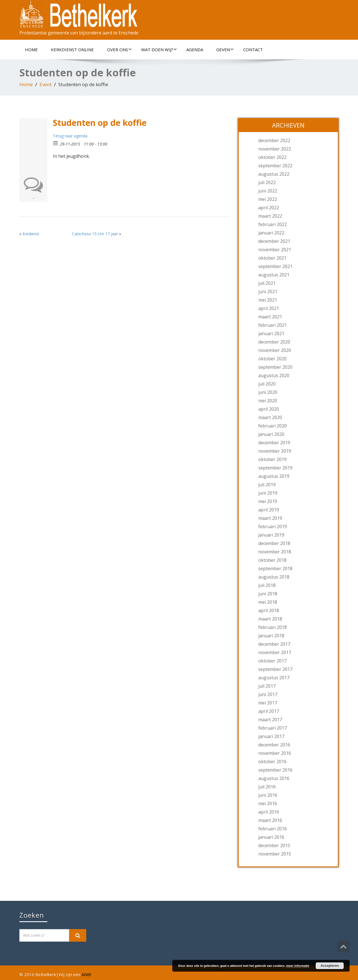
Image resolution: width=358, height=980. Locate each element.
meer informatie (298, 966)
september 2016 (275, 770)
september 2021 (275, 266)
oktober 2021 (272, 258)
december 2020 (274, 342)
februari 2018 (273, 627)
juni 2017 (268, 694)
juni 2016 (268, 795)
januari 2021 (271, 333)
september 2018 (275, 568)
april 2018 (269, 610)
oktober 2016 (272, 762)
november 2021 (275, 250)
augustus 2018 (274, 577)
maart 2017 (270, 720)
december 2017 (274, 644)
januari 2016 (271, 837)
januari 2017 (271, 736)
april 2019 (269, 510)
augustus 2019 (274, 476)
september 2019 (275, 468)
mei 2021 (268, 300)
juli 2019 (267, 485)
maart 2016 (270, 820)
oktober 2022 (272, 157)
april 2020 (269, 409)
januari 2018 (271, 636)
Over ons (119, 50)
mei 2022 (268, 199)
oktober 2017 (272, 661)
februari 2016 (273, 829)
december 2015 (274, 845)
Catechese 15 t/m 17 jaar (95, 234)
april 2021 (269, 308)
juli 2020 (267, 384)
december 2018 (274, 543)
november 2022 (275, 149)
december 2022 (274, 140)
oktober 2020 (272, 359)
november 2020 (275, 350)
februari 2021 (273, 325)
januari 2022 (271, 233)
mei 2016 (268, 803)
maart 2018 (270, 619)
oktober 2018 (272, 560)
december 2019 (274, 443)
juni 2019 (268, 493)
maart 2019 (270, 518)
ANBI (86, 974)
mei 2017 (268, 703)
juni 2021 (268, 292)
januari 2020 (271, 434)
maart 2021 (270, 317)
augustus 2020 (274, 375)
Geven (225, 50)
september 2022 (275, 166)
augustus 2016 (274, 778)
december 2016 (274, 745)
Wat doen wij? (159, 50)
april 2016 (269, 812)
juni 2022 (268, 191)
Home (31, 50)
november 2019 (275, 451)
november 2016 (275, 753)
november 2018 (275, 552)
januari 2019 (271, 535)
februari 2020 (273, 426)
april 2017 (269, 711)
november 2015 (275, 854)
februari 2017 (273, 728)
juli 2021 (267, 283)
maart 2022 (270, 216)
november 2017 (275, 652)
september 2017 (275, 669)
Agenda (195, 50)
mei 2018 (268, 602)
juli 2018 (267, 585)
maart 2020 (270, 417)
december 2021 (274, 241)
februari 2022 (273, 224)
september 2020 (275, 367)
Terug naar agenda (70, 136)
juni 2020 (268, 392)
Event (46, 84)
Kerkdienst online (72, 50)
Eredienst (31, 234)
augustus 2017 (274, 678)
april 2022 (269, 208)
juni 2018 (268, 594)
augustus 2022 (274, 174)
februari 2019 (273, 527)
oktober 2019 (272, 459)
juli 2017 (267, 686)
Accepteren (330, 966)
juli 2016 (267, 787)
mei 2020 (268, 401)
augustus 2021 (274, 275)
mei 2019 (268, 501)
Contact (253, 50)
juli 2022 (267, 182)
